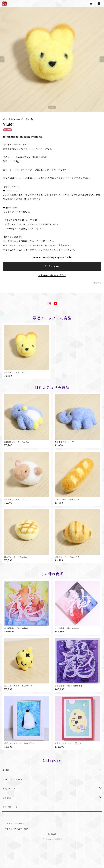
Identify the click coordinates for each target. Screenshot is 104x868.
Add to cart (52, 267)
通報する (97, 283)
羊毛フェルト (9, 789)
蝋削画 (6, 770)
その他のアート (10, 807)
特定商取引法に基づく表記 (16, 829)
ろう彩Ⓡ (7, 798)
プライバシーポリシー (14, 824)
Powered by (52, 839)
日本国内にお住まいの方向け (52, 276)
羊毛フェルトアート (12, 779)
